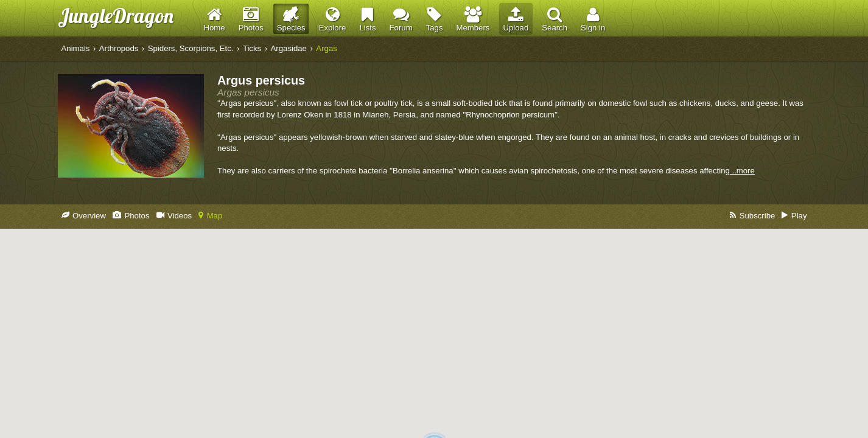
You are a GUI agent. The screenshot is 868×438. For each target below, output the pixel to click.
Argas (326, 48)
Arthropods (119, 48)
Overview (84, 216)
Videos (174, 216)
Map (210, 216)
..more (742, 171)
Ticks (252, 48)
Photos (131, 216)
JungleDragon (116, 16)
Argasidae (289, 48)
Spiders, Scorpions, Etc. (191, 48)
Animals (76, 48)
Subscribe (752, 216)
